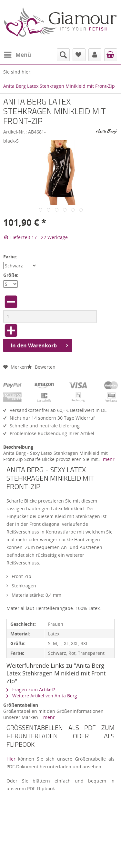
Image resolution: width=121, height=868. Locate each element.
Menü (17, 54)
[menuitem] (17, 55)
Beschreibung (18, 447)
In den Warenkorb (39, 345)
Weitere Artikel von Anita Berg (42, 696)
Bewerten (41, 367)
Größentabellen (21, 705)
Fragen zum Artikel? (31, 689)
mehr (108, 459)
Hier (11, 759)
